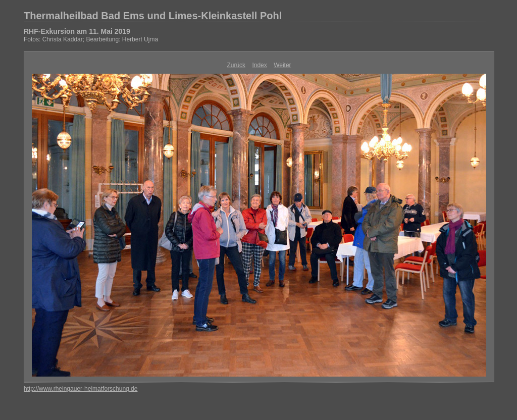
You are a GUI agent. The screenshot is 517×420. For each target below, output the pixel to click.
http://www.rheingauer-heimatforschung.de (81, 389)
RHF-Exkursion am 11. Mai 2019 (77, 31)
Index (259, 65)
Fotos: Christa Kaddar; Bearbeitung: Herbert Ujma (91, 39)
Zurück (236, 65)
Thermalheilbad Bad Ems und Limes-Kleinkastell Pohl (153, 16)
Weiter (282, 65)
